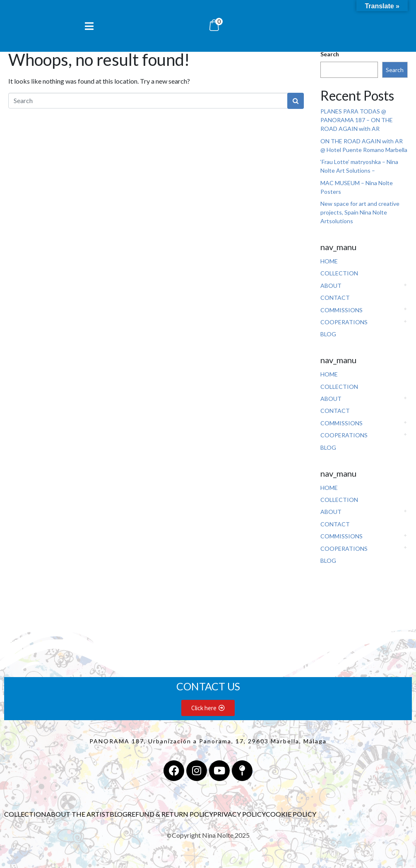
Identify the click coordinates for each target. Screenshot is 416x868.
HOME (329, 261)
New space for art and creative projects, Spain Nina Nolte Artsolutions (360, 212)
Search (330, 54)
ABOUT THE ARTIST (78, 814)
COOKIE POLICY (291, 814)
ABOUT (331, 286)
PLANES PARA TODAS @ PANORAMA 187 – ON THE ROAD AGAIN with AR (357, 120)
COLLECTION (339, 273)
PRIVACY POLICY (239, 814)
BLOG (328, 334)
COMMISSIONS (341, 310)
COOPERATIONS (344, 322)
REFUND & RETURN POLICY (170, 814)
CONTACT (335, 298)
